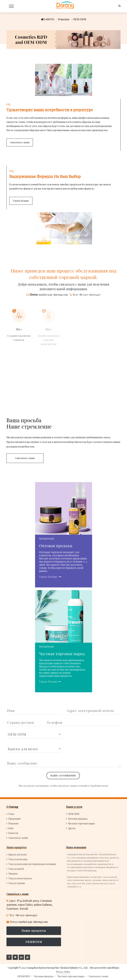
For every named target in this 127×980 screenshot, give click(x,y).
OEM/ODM (74, 814)
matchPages (113, 968)
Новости (13, 833)
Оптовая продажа (78, 819)
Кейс (11, 828)
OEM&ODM (34, 942)
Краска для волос (18, 854)
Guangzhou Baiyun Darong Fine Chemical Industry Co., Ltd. (57, 968)
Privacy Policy (63, 972)
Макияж (13, 874)
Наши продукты (16, 847)
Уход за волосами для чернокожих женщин (32, 864)
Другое (72, 828)
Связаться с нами (18, 838)
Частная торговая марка (81, 823)
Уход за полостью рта (20, 878)
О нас (11, 814)
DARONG (48, 19)
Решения (64, 19)
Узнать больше (49, 577)
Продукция (15, 819)
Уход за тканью (17, 883)
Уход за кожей (16, 869)
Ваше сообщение (63, 775)
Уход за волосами (18, 859)
